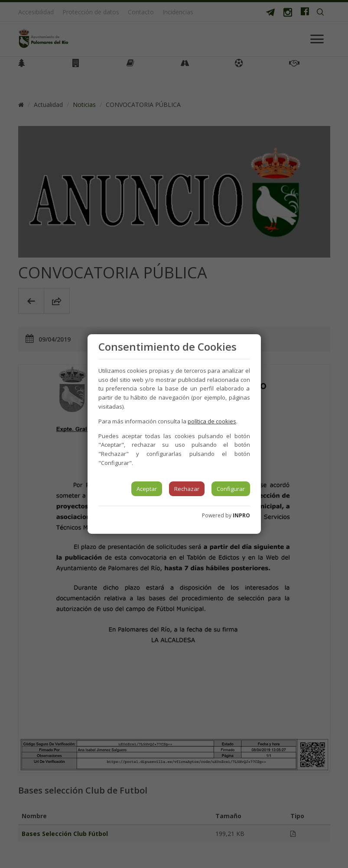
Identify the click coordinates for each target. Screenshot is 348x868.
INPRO (241, 515)
